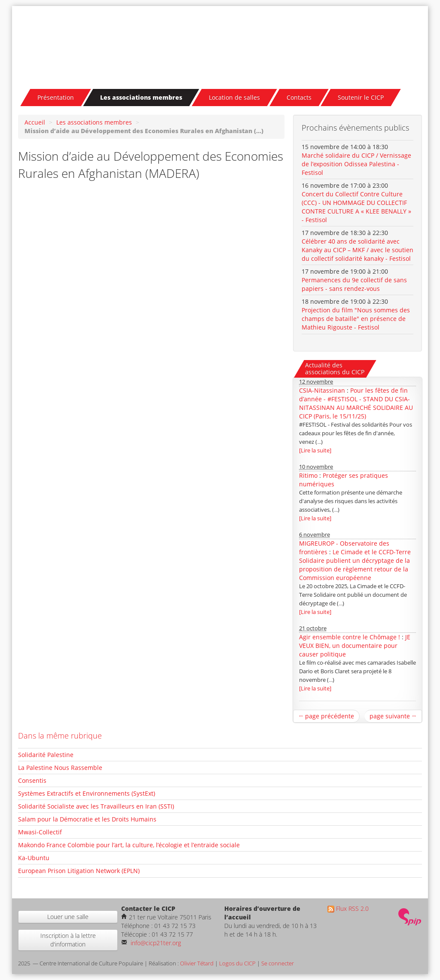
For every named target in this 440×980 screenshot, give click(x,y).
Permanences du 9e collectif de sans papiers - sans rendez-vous (354, 284)
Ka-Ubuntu (34, 858)
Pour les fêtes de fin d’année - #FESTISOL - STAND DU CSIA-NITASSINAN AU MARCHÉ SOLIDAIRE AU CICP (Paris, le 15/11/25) (356, 403)
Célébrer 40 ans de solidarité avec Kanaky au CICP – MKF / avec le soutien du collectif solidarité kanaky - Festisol (357, 250)
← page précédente (326, 716)
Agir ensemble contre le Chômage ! (350, 637)
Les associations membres (94, 122)
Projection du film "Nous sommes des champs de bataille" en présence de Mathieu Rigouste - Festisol (356, 319)
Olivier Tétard (197, 963)
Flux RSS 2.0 (348, 908)
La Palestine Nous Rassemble (60, 768)
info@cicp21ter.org (155, 943)
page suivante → (393, 716)
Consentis (32, 780)
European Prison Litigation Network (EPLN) (79, 871)
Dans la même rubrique (60, 736)
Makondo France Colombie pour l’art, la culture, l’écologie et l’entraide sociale (129, 845)
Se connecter (278, 963)
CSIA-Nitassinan (322, 390)
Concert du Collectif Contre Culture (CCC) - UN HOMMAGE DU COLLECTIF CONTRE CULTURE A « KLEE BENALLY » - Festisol (356, 207)
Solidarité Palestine (46, 755)
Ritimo (308, 475)
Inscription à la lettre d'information (68, 940)
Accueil (35, 122)
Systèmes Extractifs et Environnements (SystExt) (87, 793)
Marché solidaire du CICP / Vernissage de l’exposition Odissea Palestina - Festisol (356, 164)
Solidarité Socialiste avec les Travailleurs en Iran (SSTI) (96, 806)
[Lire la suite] (315, 450)
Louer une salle (68, 917)
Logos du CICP (237, 963)
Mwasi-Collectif (40, 832)
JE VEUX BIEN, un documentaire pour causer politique (355, 646)
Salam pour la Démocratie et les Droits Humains (87, 819)
